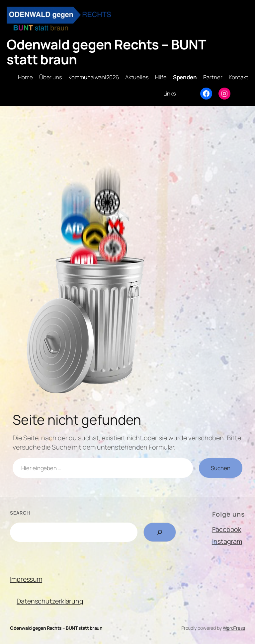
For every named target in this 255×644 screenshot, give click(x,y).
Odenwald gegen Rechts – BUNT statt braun (106, 52)
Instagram (227, 541)
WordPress (234, 628)
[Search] (160, 532)
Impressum (26, 579)
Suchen (220, 468)
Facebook (227, 529)
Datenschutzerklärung (50, 601)
